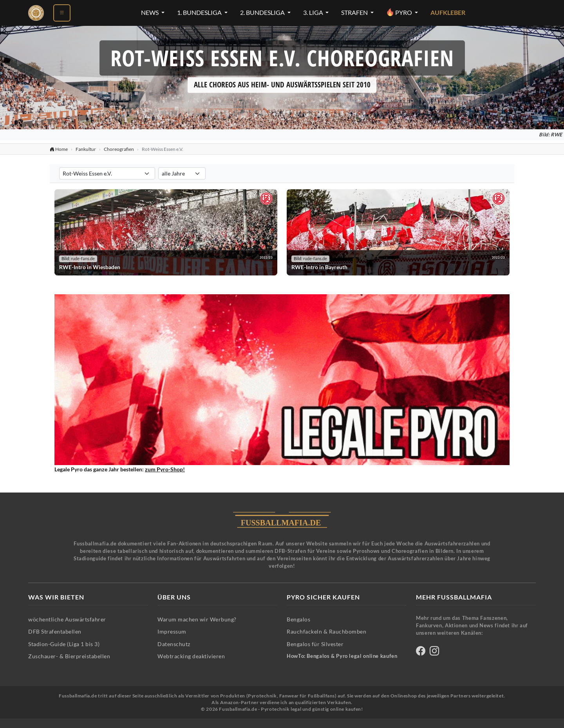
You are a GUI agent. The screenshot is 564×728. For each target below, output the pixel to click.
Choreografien (119, 149)
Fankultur (86, 149)
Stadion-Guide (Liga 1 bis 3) (64, 644)
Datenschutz (174, 644)
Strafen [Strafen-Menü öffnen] (355, 13)
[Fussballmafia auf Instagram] (434, 652)
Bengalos (298, 619)
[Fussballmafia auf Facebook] (421, 652)
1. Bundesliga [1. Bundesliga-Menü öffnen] (200, 13)
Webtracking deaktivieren (191, 656)
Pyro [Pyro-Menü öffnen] (400, 12)
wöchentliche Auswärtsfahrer (67, 619)
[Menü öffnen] (62, 13)
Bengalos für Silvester (315, 644)
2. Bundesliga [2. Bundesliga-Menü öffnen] (263, 13)
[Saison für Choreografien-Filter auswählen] (182, 173)
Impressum (172, 631)
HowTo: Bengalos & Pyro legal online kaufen (342, 656)
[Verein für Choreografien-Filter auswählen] (107, 173)
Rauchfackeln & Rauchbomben (326, 631)
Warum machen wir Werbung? (197, 619)
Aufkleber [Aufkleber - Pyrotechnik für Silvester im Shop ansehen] (448, 13)
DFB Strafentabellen (55, 631)
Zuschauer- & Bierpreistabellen (69, 656)
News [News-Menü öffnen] (150, 13)
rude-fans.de (83, 259)
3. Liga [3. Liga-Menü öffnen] (314, 13)
